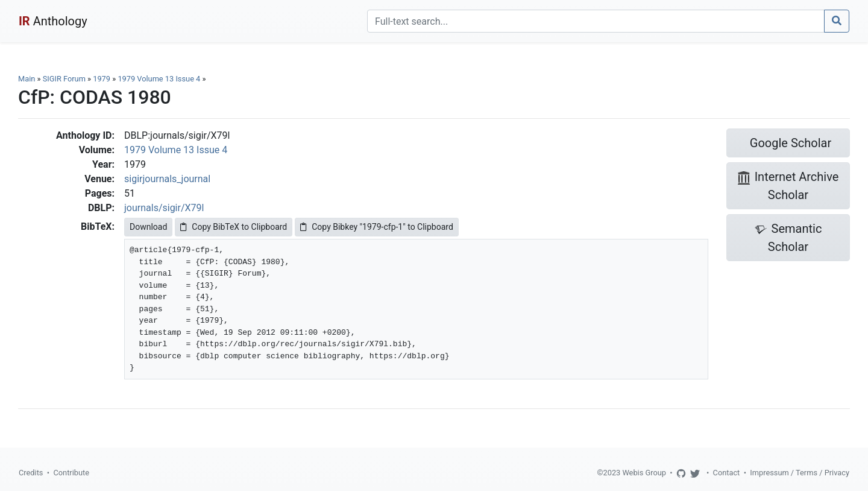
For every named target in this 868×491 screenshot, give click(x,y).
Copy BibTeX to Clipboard (234, 227)
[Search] (596, 21)
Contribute (71, 473)
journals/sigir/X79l (164, 208)
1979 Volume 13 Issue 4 (160, 79)
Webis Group (644, 473)
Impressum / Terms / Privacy (800, 473)
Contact (727, 473)
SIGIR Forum (64, 79)
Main (27, 79)
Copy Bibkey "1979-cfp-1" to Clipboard (377, 227)
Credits (31, 473)
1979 (102, 79)
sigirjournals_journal (167, 179)
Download (148, 227)
